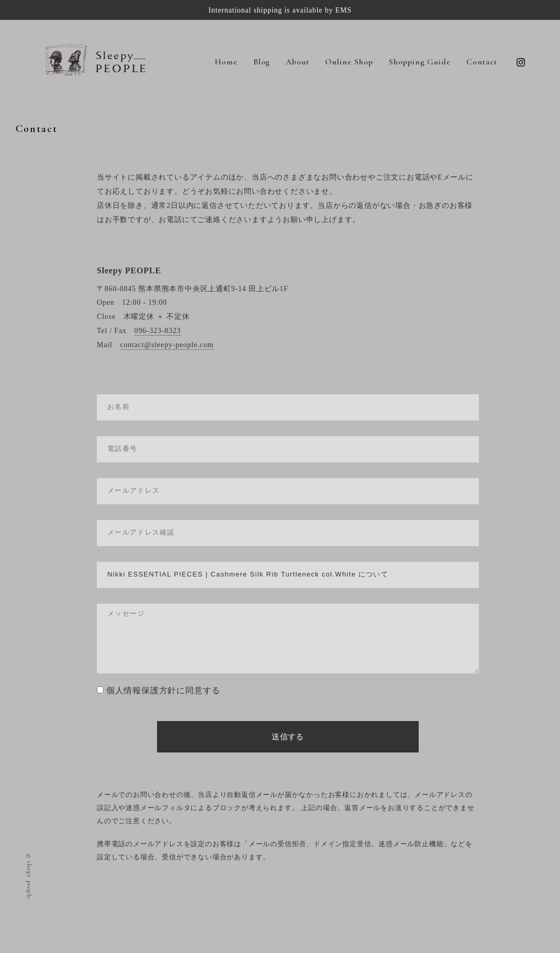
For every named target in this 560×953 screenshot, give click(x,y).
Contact (482, 62)
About (298, 62)
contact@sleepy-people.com (167, 345)
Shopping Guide (420, 62)
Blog (262, 62)
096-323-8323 (158, 331)
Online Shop (349, 62)
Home (226, 62)
